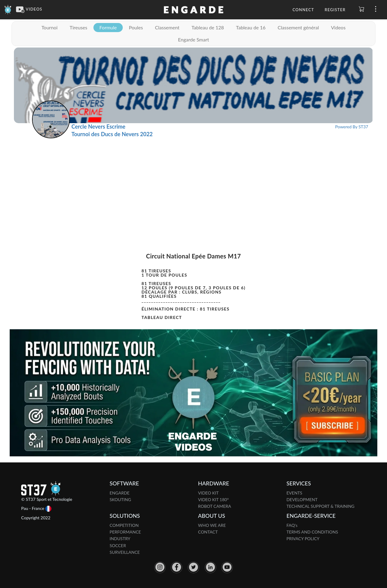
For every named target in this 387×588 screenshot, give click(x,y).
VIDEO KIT (208, 493)
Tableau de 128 (208, 27)
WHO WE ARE (212, 525)
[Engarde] (8, 9)
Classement (167, 27)
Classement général (298, 27)
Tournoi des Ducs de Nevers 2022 (112, 134)
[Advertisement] (193, 184)
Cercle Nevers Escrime (98, 126)
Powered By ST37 (352, 127)
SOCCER (118, 545)
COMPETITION (124, 525)
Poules (136, 27)
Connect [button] (303, 10)
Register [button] (335, 10)
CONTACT (208, 532)
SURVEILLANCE (125, 552)
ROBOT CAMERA (215, 506)
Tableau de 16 (251, 27)
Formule (108, 27)
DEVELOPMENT (302, 499)
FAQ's (292, 525)
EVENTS (294, 493)
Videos (338, 27)
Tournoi (49, 27)
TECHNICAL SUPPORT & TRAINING (321, 506)
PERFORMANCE (125, 532)
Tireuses (78, 27)
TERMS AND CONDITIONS (312, 532)
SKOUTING (120, 499)
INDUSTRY (120, 539)
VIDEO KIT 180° (213, 499)
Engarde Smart (193, 39)
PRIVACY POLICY (303, 539)
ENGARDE (120, 493)
